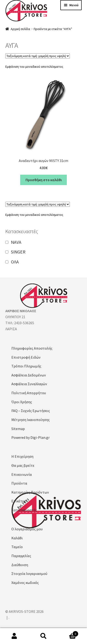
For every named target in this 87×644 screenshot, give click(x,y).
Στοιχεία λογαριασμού (29, 574)
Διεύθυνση (20, 565)
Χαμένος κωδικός (25, 583)
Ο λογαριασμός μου (27, 529)
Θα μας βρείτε (23, 465)
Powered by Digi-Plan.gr (31, 437)
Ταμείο (17, 547)
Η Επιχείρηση (22, 456)
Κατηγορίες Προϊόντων (30, 492)
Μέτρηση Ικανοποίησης (31, 420)
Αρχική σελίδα (20, 29)
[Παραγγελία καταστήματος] (38, 56)
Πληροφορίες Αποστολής (32, 348)
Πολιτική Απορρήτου (29, 393)
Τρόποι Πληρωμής (26, 366)
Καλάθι (17, 538)
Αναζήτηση (43, 636)
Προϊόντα (19, 483)
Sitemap (18, 429)
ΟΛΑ (15, 262)
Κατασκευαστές (24, 510)
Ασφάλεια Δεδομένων (29, 375)
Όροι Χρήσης (22, 402)
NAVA (16, 242)
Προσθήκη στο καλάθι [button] (44, 180)
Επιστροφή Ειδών (26, 357)
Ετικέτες (18, 501)
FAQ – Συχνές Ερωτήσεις (31, 411)
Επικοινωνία (22, 474)
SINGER (18, 252)
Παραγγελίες (21, 556)
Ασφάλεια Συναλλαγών (29, 384)
